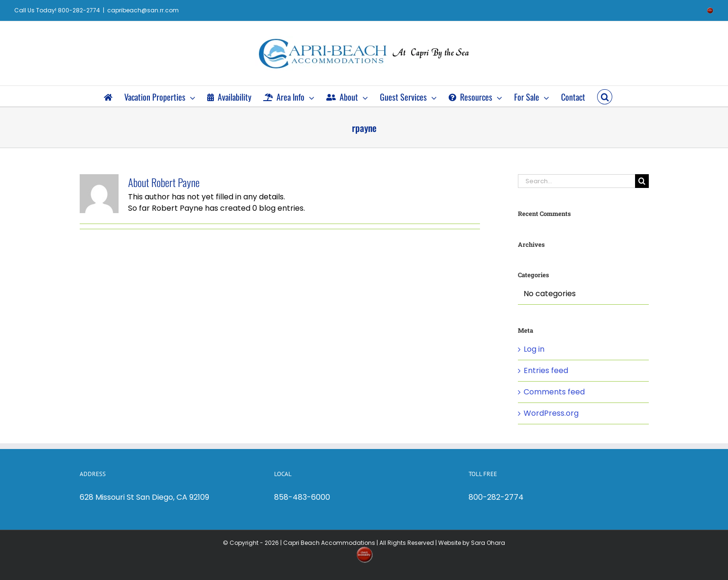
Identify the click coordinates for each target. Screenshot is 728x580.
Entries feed (546, 370)
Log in (534, 349)
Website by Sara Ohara (472, 543)
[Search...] (576, 181)
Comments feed (554, 392)
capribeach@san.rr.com (143, 10)
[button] (605, 96)
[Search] (642, 181)
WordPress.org (551, 413)
